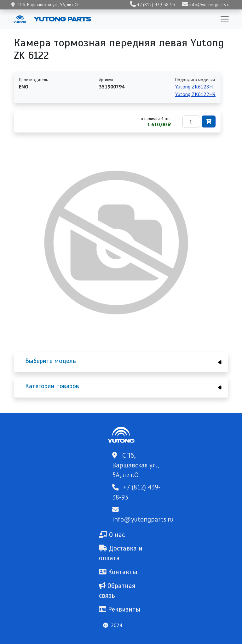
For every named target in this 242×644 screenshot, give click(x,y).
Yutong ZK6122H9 (195, 94)
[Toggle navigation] (225, 19)
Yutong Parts (62, 19)
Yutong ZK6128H (194, 87)
